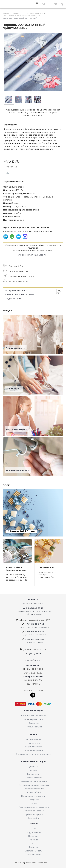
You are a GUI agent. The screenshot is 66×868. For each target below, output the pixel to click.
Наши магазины (33, 684)
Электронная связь (33, 677)
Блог (34, 843)
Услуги (34, 734)
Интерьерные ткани (34, 719)
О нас (34, 829)
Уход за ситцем (13, 299)
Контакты (33, 599)
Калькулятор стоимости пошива (34, 785)
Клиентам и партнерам (34, 762)
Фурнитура (34, 723)
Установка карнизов (18, 470)
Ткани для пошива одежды (34, 716)
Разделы (34, 824)
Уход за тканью (34, 854)
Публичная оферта (34, 814)
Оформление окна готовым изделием (34, 754)
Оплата (34, 770)
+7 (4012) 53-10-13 (35, 654)
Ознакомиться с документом (33, 255)
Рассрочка (34, 800)
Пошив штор (14, 389)
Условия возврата (34, 778)
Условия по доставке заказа (20, 294)
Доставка (34, 767)
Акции (34, 803)
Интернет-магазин (33, 604)
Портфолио (34, 836)
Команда (34, 840)
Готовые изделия (34, 727)
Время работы (33, 666)
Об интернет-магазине (34, 811)
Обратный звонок (33, 660)
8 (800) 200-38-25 (35, 608)
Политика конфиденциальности (34, 807)
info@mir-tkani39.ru (33, 680)
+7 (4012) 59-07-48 (35, 639)
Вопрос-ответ (34, 774)
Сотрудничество (34, 832)
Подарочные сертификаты (34, 796)
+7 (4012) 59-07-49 (35, 624)
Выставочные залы (34, 851)
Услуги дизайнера (17, 429)
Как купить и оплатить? (17, 290)
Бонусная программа (34, 789)
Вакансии (34, 847)
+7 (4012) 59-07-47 (35, 632)
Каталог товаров (34, 711)
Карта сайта (34, 818)
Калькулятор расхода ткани (34, 781)
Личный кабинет (34, 792)
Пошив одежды (16, 348)
